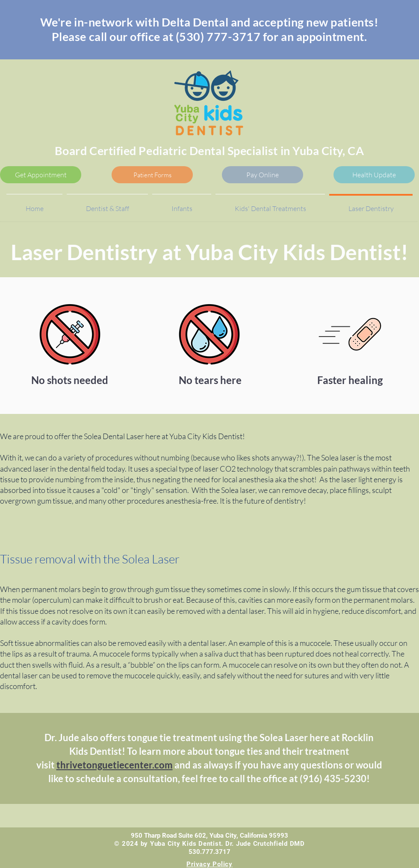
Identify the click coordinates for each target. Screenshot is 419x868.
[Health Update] (374, 175)
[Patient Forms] (152, 175)
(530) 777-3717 (218, 37)
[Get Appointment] (41, 175)
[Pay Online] (263, 175)
